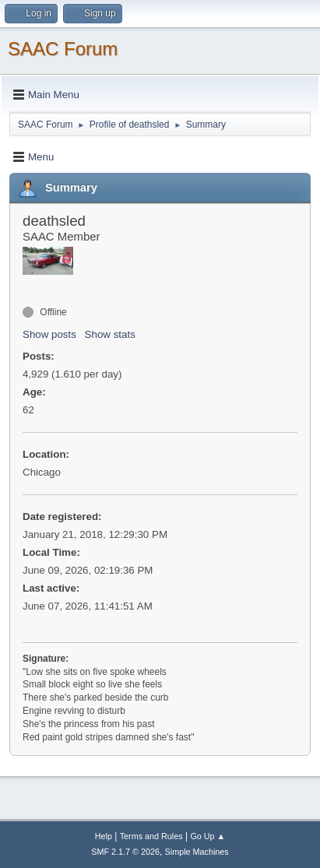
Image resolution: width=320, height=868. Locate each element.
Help (104, 836)
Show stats (110, 334)
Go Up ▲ (207, 836)
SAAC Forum (63, 49)
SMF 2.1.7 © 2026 (125, 852)
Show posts (49, 334)
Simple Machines (197, 852)
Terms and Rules (151, 836)
